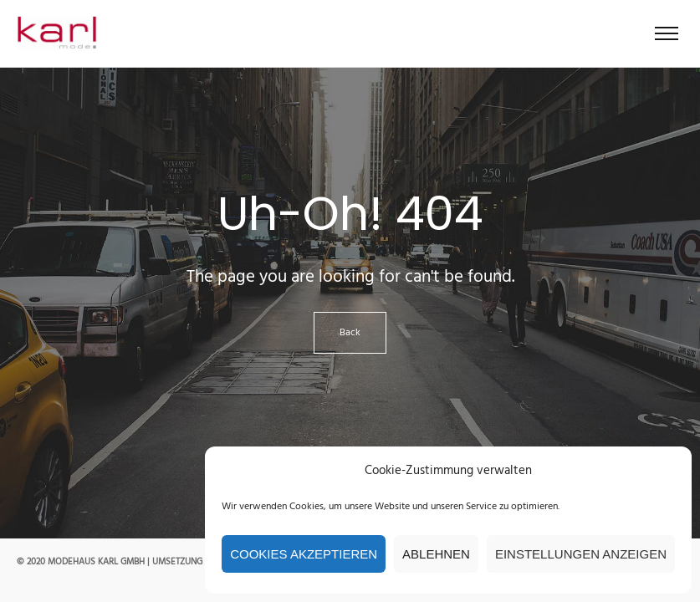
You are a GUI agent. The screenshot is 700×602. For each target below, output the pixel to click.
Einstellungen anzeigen (581, 554)
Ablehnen (436, 554)
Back (350, 333)
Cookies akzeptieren (304, 554)
